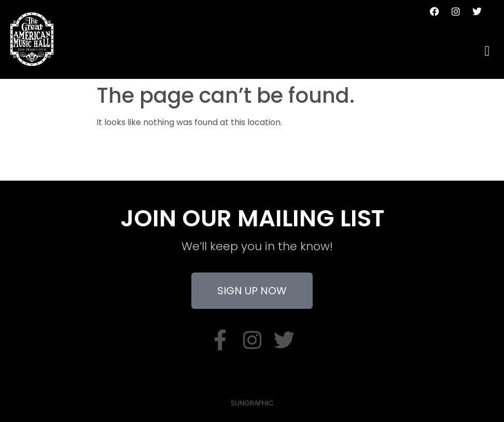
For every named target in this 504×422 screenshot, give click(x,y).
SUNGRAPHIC (252, 403)
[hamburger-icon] (487, 51)
